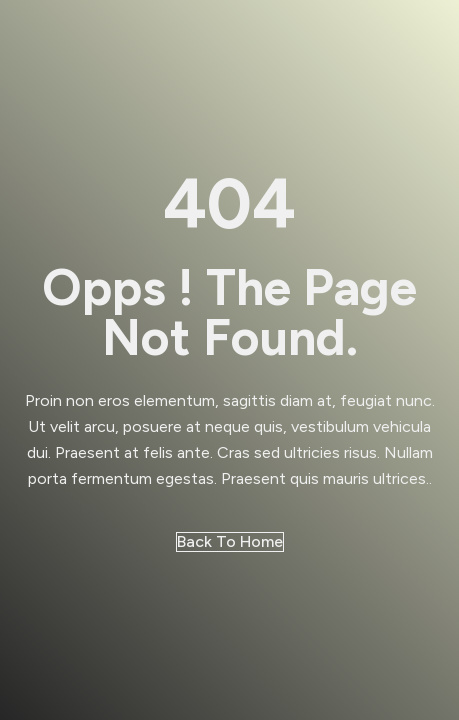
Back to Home (230, 541)
